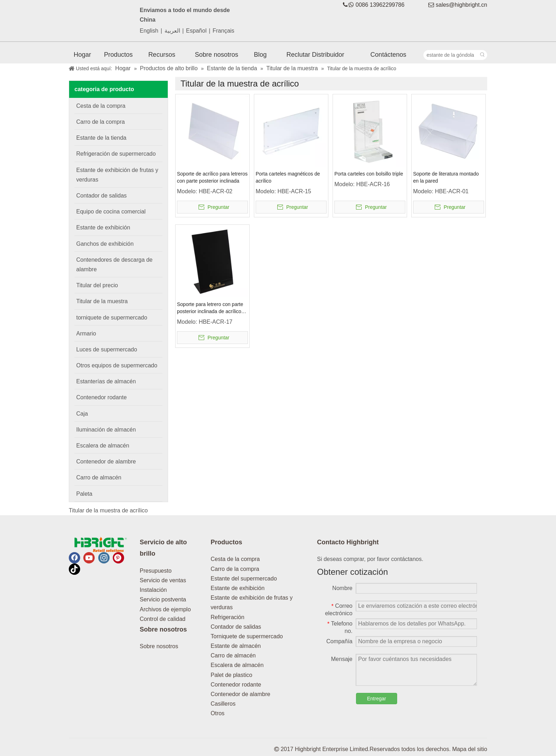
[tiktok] (74, 569)
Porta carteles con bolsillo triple (369, 174)
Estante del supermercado (244, 579)
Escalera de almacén (237, 665)
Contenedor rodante (236, 685)
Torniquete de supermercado (247, 636)
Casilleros (223, 704)
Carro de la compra (235, 569)
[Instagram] (104, 558)
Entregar (377, 699)
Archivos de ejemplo (165, 609)
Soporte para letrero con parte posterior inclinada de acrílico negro (210, 308)
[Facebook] (74, 558)
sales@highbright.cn (462, 5)
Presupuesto (156, 571)
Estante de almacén (236, 646)
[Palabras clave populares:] (482, 55)
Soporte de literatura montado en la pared (446, 177)
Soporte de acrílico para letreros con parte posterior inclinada (212, 177)
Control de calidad (163, 619)
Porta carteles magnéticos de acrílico (288, 177)
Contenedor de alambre (240, 694)
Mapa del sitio (470, 749)
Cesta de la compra (235, 559)
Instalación (153, 590)
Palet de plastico (231, 675)
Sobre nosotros (159, 646)
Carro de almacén (233, 655)
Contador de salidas (236, 627)
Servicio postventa (163, 599)
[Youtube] (89, 558)
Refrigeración (227, 617)
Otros (218, 713)
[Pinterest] (118, 558)
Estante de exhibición (238, 588)
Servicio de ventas (163, 580)
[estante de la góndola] (451, 55)
